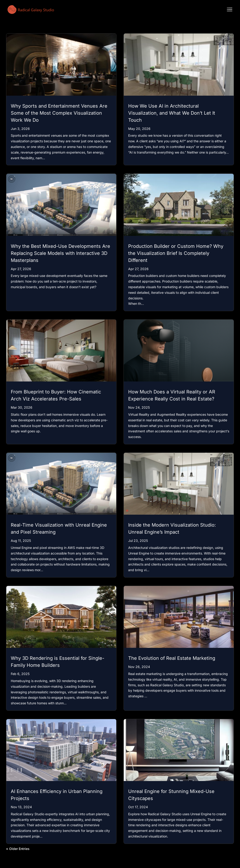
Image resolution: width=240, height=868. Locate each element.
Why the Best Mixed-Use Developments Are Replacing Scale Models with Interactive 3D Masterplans (60, 253)
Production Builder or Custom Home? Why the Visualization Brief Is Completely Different (176, 253)
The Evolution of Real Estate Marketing (172, 658)
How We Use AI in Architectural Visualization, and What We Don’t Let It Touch (172, 113)
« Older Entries (18, 849)
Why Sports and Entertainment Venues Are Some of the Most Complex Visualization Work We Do (59, 113)
